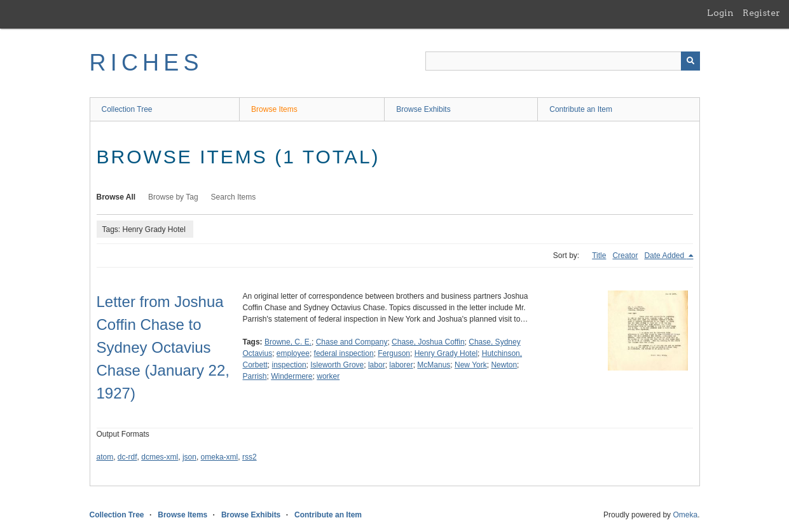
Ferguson (394, 353)
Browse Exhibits (423, 109)
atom (105, 457)
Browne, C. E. (288, 342)
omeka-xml (220, 457)
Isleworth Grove (337, 365)
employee (293, 353)
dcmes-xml (160, 457)
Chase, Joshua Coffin (428, 342)
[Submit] (690, 61)
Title (599, 256)
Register (761, 13)
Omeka (685, 515)
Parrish (255, 376)
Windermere (292, 376)
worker (328, 376)
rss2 (250, 457)
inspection (289, 365)
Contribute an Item (581, 109)
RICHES (147, 63)
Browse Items (274, 109)
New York (471, 365)
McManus (434, 365)
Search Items (234, 197)
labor (377, 365)
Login (720, 13)
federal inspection (344, 353)
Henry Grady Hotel (446, 353)
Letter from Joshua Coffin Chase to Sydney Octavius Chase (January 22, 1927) (163, 347)
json (189, 457)
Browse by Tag (173, 197)
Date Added (665, 256)
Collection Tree (127, 109)
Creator (625, 256)
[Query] (563, 61)
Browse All (116, 197)
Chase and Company (352, 342)
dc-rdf (127, 457)
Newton (504, 365)
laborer (401, 365)
